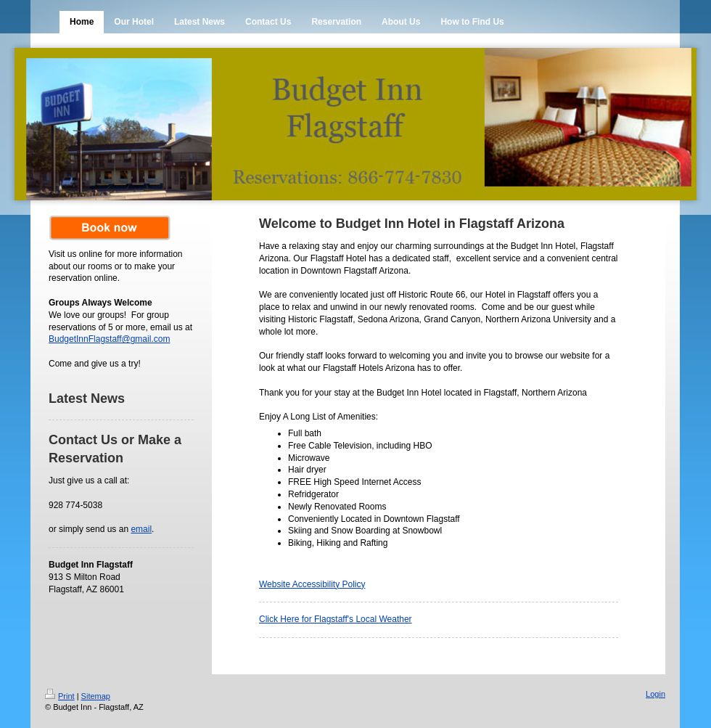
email (141, 529)
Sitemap (96, 696)
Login (655, 694)
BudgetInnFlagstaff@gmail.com (109, 339)
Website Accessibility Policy (312, 584)
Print (60, 696)
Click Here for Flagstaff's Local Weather (336, 619)
